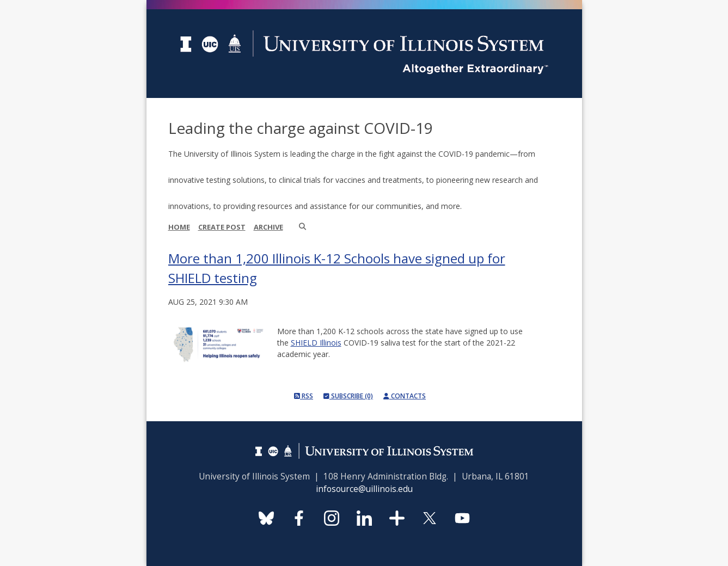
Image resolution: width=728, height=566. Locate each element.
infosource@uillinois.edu (364, 489)
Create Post (222, 227)
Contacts (405, 396)
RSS (304, 396)
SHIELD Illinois (316, 343)
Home (179, 227)
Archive (268, 227)
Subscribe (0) (348, 396)
